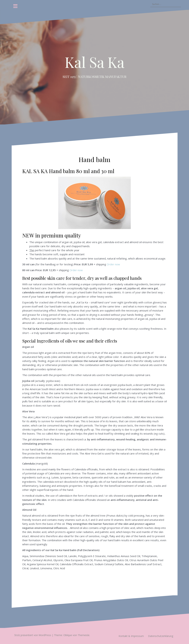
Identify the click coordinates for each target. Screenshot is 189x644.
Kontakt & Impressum (131, 636)
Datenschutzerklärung (161, 636)
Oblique (68, 635)
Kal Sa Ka (95, 62)
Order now (113, 264)
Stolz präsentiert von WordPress (33, 635)
